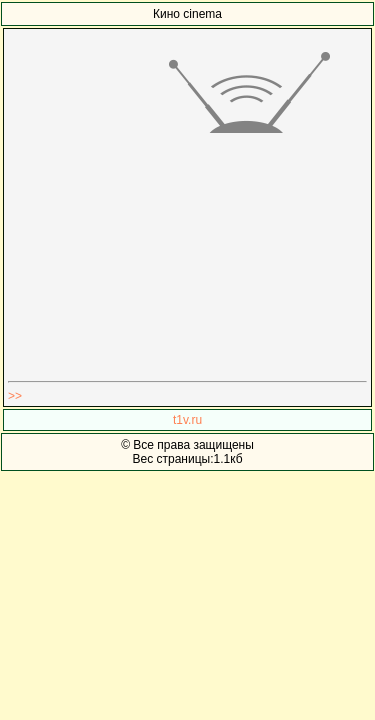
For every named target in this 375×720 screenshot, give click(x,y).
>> (15, 396)
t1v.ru (187, 420)
